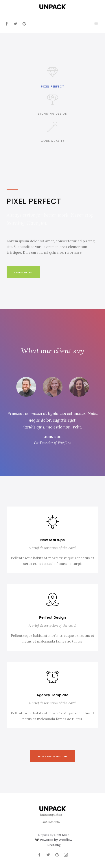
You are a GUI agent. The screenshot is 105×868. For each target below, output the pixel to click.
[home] (53, 7)
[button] (96, 24)
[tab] (52, 77)
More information (53, 756)
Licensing (54, 845)
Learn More (23, 272)
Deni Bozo (62, 835)
